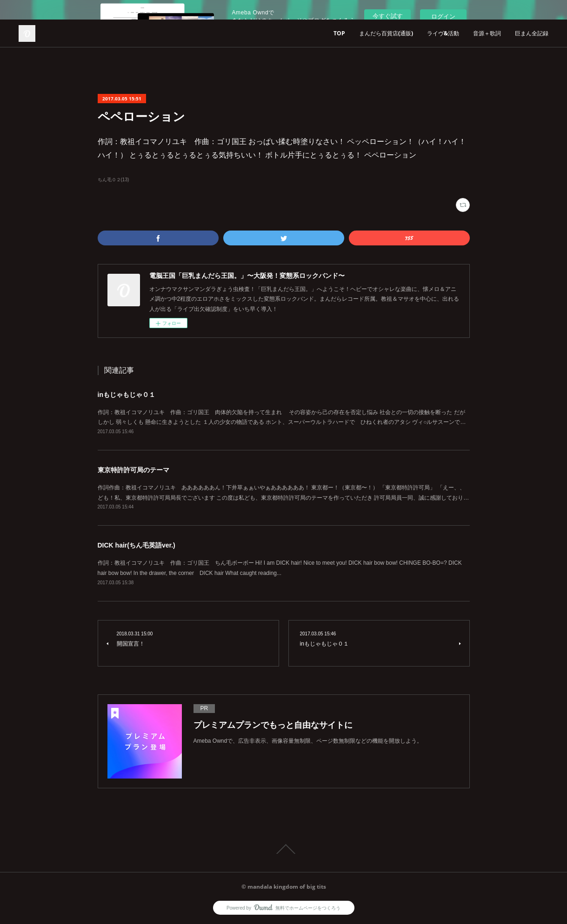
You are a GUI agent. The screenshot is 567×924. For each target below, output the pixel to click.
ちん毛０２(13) (113, 180)
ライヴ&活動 (443, 33)
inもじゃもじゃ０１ (127, 395)
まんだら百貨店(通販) (386, 33)
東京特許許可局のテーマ (133, 470)
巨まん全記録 (532, 33)
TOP (339, 33)
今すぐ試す (388, 16)
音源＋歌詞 (487, 33)
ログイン (443, 16)
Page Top (283, 849)
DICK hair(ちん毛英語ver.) (137, 545)
